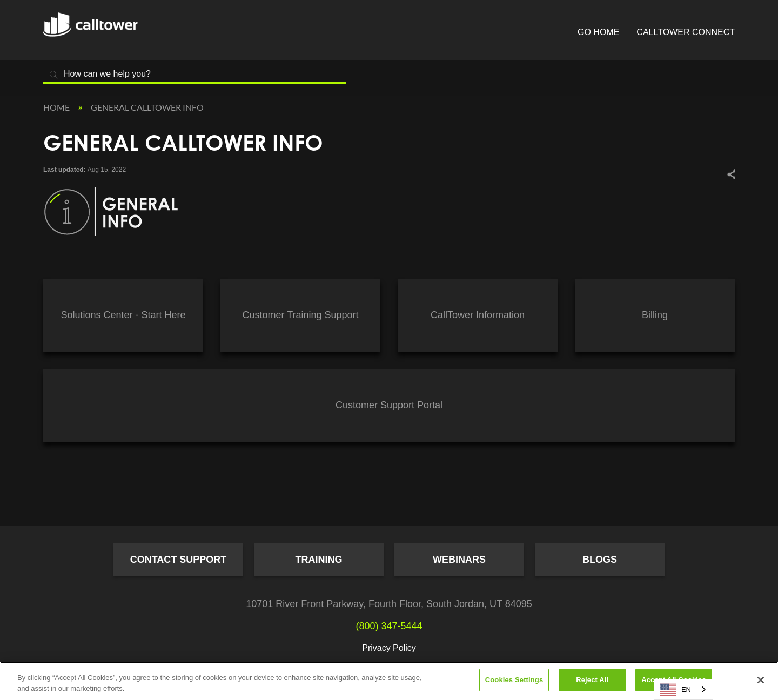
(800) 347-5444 (389, 626)
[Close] (761, 680)
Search (54, 75)
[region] (389, 681)
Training (319, 560)
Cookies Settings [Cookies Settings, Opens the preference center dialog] (514, 680)
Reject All (592, 680)
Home (57, 107)
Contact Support (179, 560)
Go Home (598, 32)
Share (730, 174)
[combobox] (683, 689)
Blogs (600, 560)
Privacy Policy (389, 648)
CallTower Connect (686, 32)
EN (675, 690)
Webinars (459, 560)
